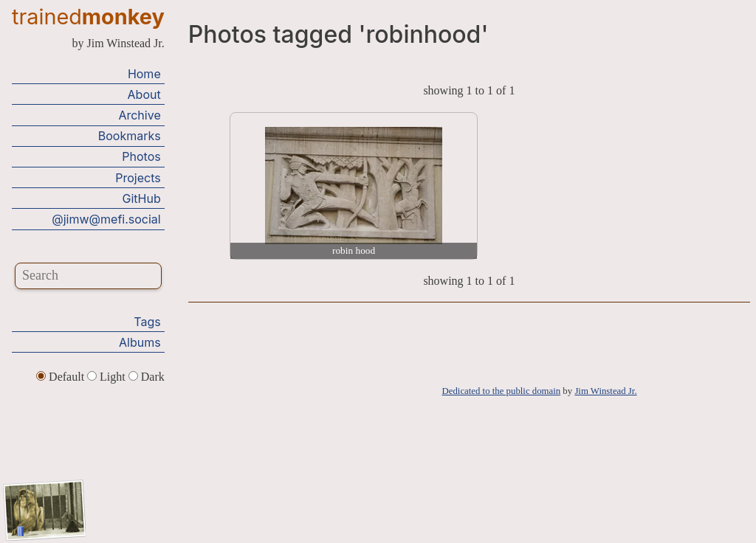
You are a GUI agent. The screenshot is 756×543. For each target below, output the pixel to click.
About (144, 94)
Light (108, 377)
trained (88, 17)
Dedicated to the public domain (502, 391)
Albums (140, 342)
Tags (147, 322)
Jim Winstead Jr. (605, 391)
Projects (138, 178)
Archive (139, 115)
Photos (141, 156)
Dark (147, 377)
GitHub (142, 198)
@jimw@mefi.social (106, 219)
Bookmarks (130, 136)
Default (62, 377)
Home (144, 74)
